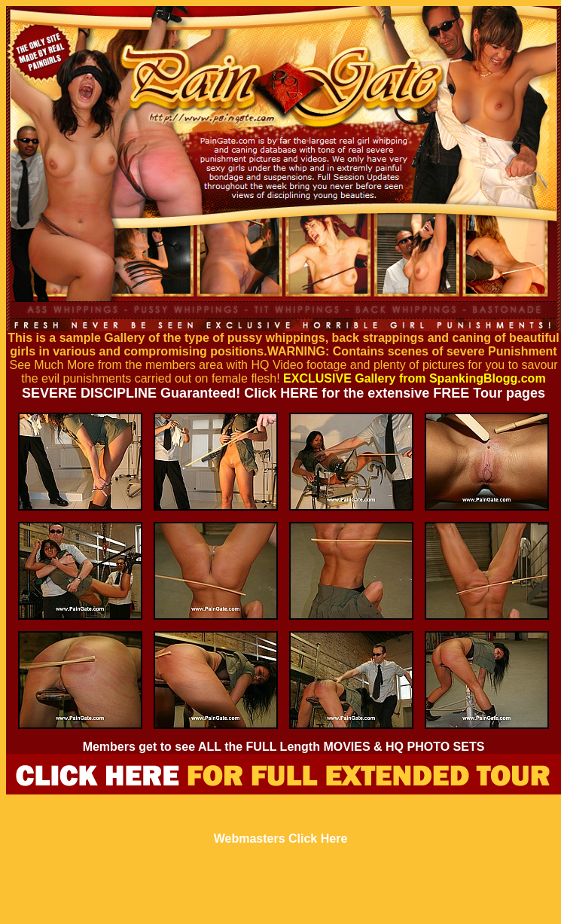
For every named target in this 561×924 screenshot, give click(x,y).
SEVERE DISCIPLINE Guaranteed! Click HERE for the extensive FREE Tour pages (284, 393)
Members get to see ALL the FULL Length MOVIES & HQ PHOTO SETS (284, 747)
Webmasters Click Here (281, 839)
